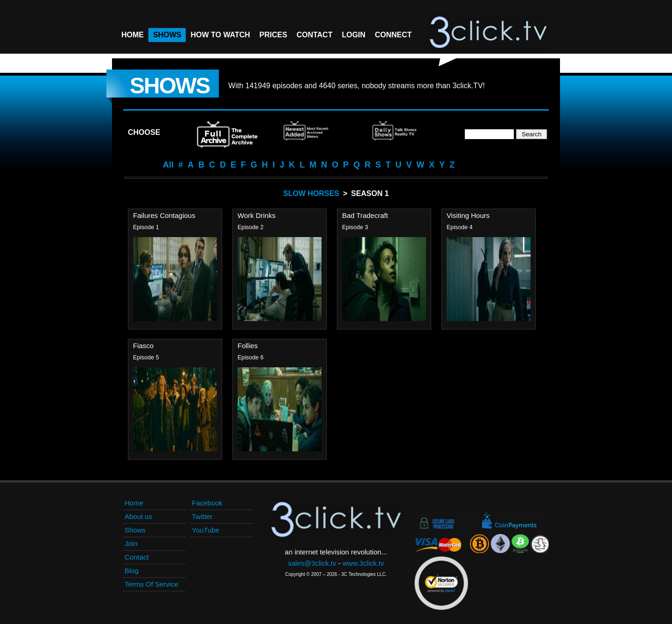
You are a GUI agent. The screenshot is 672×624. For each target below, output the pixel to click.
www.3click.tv (363, 563)
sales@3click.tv (312, 563)
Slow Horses (311, 193)
